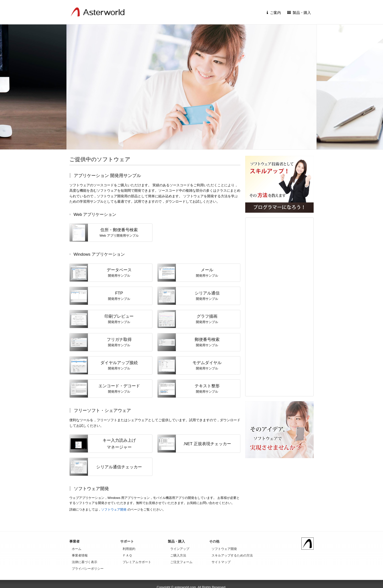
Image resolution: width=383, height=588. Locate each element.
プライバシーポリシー (88, 569)
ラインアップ (180, 549)
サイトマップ (221, 562)
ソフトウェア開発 (114, 509)
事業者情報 (80, 555)
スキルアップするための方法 (232, 555)
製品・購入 (299, 13)
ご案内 (274, 13)
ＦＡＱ (127, 555)
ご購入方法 (178, 555)
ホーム (77, 549)
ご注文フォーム (181, 562)
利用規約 (129, 549)
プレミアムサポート (137, 562)
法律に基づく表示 (85, 562)
